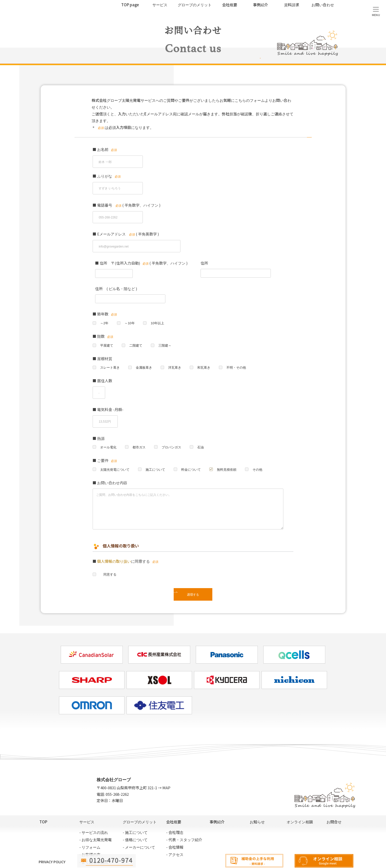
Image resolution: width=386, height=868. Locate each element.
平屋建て (107, 333)
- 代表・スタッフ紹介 (184, 822)
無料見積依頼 (233, 451)
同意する (109, 557)
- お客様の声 (90, 837)
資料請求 (292, 5)
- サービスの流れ (94, 814)
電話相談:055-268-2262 (108, 861)
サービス (160, 5)
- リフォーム (90, 829)
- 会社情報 (175, 829)
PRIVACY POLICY (52, 844)
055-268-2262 (117, 776)
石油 (205, 428)
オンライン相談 (325, 861)
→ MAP (164, 770)
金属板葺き (146, 355)
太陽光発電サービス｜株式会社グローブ (39, 12)
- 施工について (135, 814)
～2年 (105, 310)
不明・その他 (242, 355)
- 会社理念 (175, 814)
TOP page (130, 5)
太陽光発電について (116, 451)
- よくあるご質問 (94, 844)
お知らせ (257, 804)
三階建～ (167, 333)
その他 (265, 451)
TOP (43, 804)
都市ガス (141, 428)
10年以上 (159, 310)
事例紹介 (261, 5)
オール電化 (109, 428)
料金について (196, 451)
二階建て (137, 333)
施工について (158, 451)
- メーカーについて (139, 829)
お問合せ (334, 804)
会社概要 (230, 5)
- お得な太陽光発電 (95, 822)
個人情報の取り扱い (114, 543)
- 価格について (135, 822)
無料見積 (378, 800)
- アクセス (175, 837)
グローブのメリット (195, 5)
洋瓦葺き (178, 355)
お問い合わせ (323, 5)
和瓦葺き (208, 355)
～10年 (131, 310)
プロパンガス (174, 428)
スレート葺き (111, 355)
